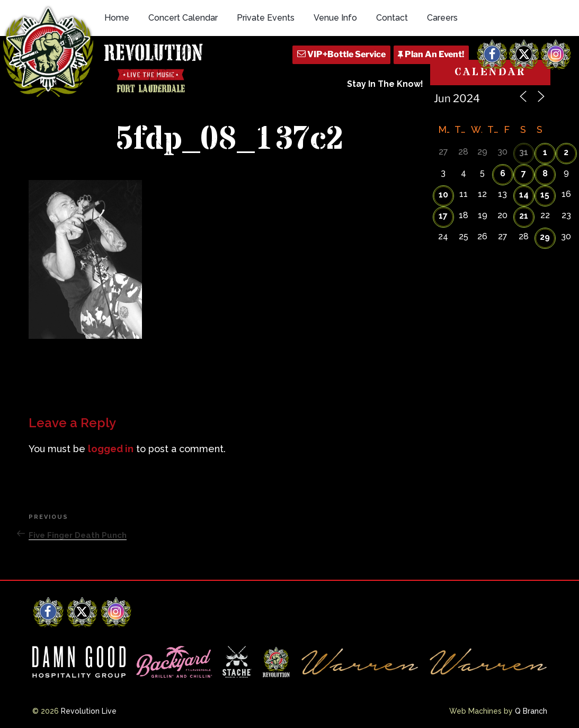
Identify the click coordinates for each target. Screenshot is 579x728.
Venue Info (335, 18)
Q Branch (531, 711)
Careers (442, 18)
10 (443, 195)
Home (117, 18)
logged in (111, 449)
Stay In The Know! (385, 84)
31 (524, 152)
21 (524, 216)
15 (545, 195)
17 (443, 216)
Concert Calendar (183, 18)
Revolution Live (89, 711)
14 (524, 195)
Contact (392, 18)
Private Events (266, 18)
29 (545, 237)
